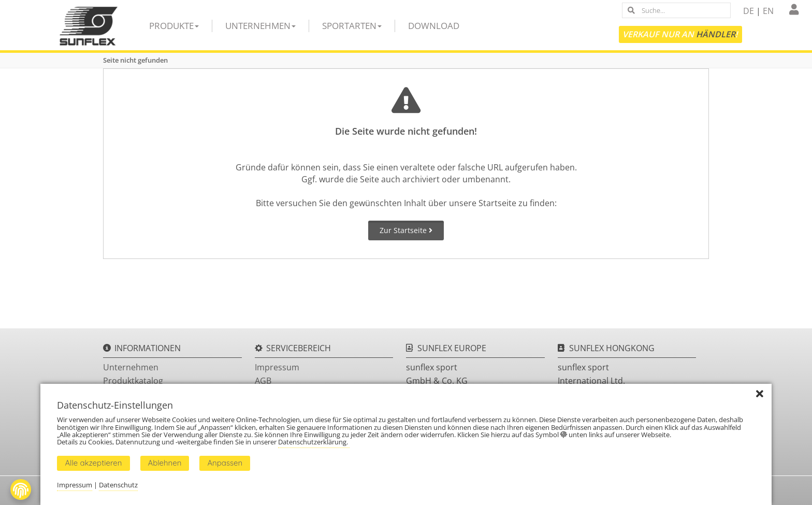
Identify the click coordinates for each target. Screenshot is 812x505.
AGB (263, 381)
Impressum (277, 367)
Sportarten (352, 26)
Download (434, 26)
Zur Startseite (406, 230)
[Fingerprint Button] (21, 489)
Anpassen (225, 463)
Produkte (174, 26)
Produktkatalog (133, 381)
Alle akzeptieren (93, 463)
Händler (716, 34)
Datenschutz (118, 485)
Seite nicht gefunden (135, 60)
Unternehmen (260, 26)
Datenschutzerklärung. (314, 442)
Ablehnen (165, 463)
